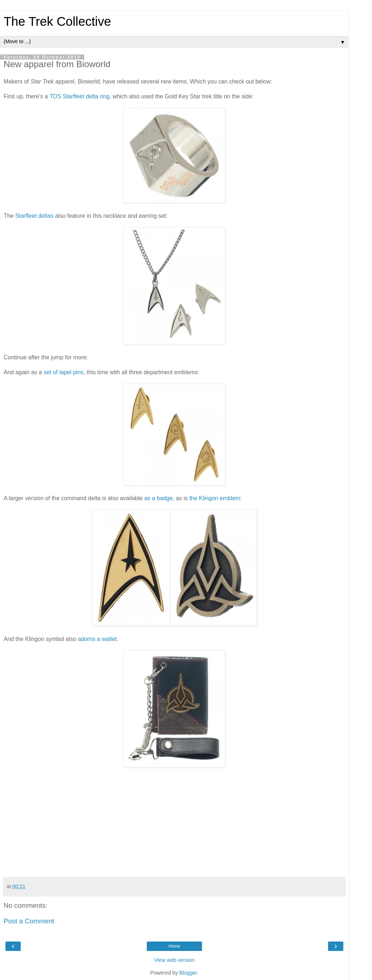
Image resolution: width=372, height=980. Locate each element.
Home (174, 946)
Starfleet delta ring (79, 96)
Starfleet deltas (35, 216)
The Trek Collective (57, 21)
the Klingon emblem (215, 498)
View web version (174, 960)
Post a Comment (29, 921)
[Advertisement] (229, 822)
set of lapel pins (64, 372)
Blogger (188, 973)
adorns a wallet (97, 639)
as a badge (158, 498)
